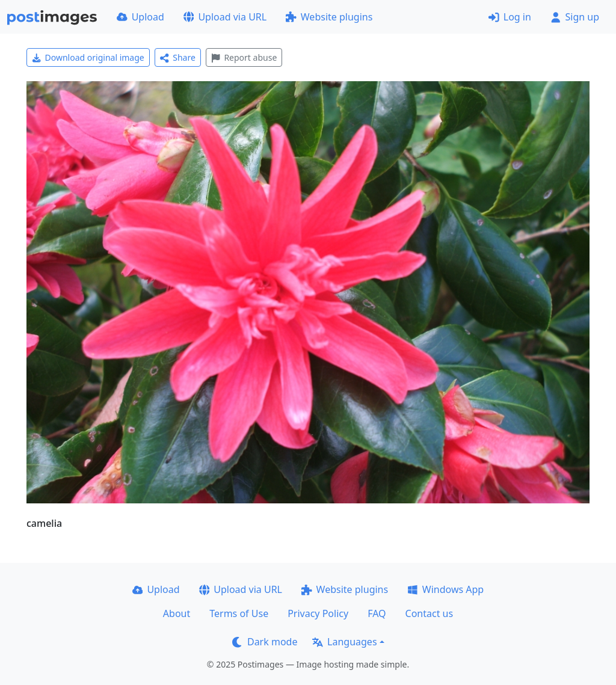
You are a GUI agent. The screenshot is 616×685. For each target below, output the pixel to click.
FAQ (377, 613)
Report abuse (244, 57)
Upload (140, 17)
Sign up (575, 17)
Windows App (445, 589)
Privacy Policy (318, 613)
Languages (344, 642)
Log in (510, 17)
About (177, 613)
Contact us (430, 613)
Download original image (88, 57)
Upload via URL (225, 17)
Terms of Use (239, 613)
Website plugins (329, 17)
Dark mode (265, 642)
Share (178, 57)
